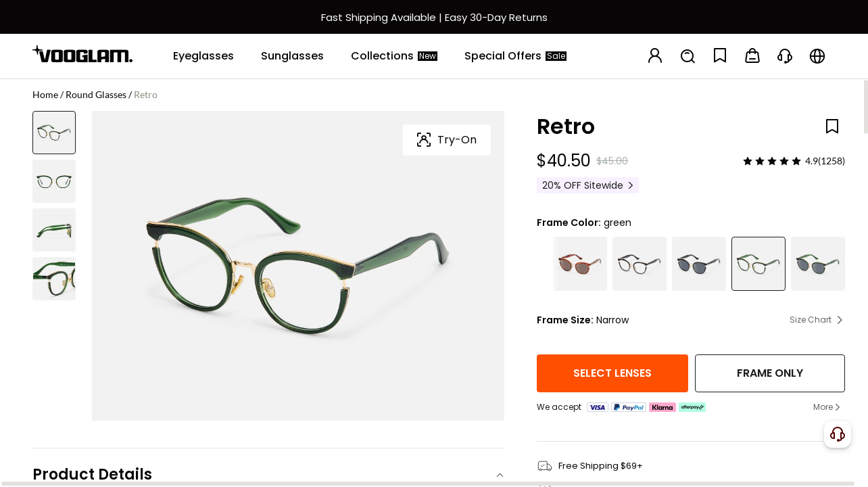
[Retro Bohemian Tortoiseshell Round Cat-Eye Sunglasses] (580, 264)
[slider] (772, 161)
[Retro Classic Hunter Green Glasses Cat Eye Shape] (758, 264)
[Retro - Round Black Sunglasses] (699, 264)
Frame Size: (565, 320)
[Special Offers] (515, 56)
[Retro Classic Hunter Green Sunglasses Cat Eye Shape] (818, 264)
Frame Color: (569, 223)
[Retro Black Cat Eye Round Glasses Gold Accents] (640, 264)
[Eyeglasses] (203, 56)
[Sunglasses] (292, 56)
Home (45, 94)
